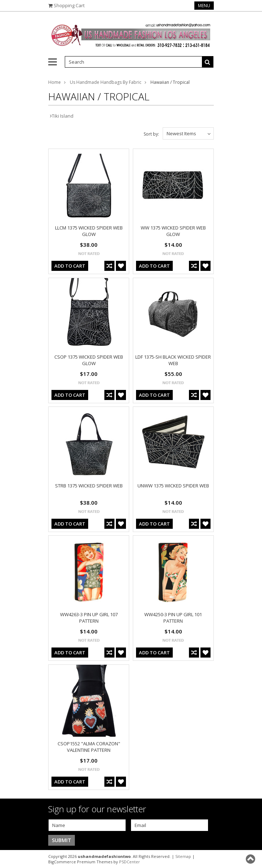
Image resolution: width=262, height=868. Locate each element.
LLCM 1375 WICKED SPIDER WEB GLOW (89, 231)
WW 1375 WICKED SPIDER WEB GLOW (173, 231)
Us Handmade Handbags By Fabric (106, 82)
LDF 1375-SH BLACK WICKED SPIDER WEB (173, 360)
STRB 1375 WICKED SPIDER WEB (89, 486)
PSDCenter (130, 862)
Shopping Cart (69, 5)
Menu (204, 6)
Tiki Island (63, 116)
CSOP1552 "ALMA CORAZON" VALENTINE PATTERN (89, 747)
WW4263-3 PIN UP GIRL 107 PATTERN (89, 618)
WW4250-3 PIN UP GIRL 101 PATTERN (173, 618)
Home (55, 82)
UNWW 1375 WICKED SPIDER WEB (173, 486)
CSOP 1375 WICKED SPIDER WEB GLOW (89, 360)
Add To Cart (70, 266)
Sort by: (151, 134)
